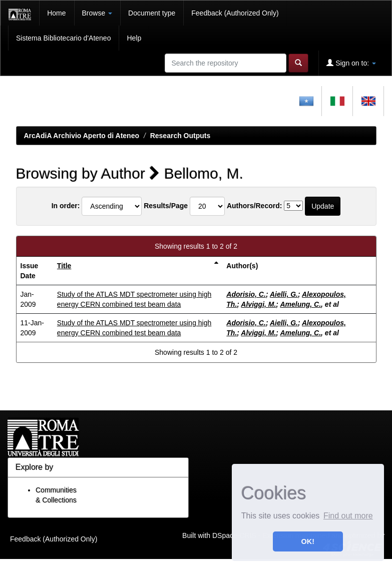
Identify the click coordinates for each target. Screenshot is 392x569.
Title (64, 266)
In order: (66, 206)
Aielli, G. (284, 294)
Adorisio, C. (246, 294)
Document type (152, 13)
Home (56, 13)
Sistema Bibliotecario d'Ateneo (63, 38)
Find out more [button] (348, 516)
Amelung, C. (300, 304)
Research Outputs (180, 136)
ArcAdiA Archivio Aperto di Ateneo (82, 136)
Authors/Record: (254, 206)
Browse (97, 13)
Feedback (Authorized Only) (235, 13)
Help (134, 38)
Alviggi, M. (258, 304)
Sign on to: (351, 63)
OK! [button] (308, 541)
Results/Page (166, 206)
